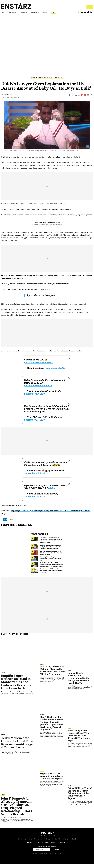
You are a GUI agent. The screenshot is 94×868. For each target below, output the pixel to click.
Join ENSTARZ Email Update (47, 850)
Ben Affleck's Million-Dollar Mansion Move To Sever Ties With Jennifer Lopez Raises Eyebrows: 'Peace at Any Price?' (52, 727)
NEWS (4, 13)
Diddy (11, 524)
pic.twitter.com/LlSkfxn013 (38, 390)
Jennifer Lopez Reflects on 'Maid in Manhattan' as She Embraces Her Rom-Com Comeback (16, 686)
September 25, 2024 (56, 372)
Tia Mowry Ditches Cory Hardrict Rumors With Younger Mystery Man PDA (50, 563)
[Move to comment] (91, 99)
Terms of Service (50, 846)
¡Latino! (69, 13)
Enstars (16, 6)
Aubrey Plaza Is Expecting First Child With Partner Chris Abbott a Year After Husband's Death (51, 557)
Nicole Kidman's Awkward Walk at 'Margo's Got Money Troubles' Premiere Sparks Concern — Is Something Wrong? (51, 569)
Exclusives (17, 13)
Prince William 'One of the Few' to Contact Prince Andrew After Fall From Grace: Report (80, 798)
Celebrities (32, 13)
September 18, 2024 (34, 398)
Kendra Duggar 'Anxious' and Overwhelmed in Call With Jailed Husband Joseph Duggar (79, 682)
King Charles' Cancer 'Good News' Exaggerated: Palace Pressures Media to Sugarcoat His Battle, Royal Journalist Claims (51, 544)
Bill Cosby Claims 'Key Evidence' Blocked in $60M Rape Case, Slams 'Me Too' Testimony (53, 675)
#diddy (52, 492)
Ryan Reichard (7, 98)
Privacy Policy (63, 846)
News (33, 82)
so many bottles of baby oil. (70, 161)
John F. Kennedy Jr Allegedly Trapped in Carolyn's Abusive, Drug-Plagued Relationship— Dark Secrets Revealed (17, 811)
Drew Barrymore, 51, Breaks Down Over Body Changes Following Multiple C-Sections (51, 575)
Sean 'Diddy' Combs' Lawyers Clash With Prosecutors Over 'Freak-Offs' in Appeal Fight (79, 740)
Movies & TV (45, 14)
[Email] (88, 99)
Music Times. (23, 510)
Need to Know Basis (43, 227)
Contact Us (39, 846)
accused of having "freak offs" (50, 314)
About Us (30, 846)
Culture (47, 843)
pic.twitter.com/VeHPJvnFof (39, 367)
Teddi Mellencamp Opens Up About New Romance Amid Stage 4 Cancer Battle (17, 747)
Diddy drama (9, 161)
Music (58, 13)
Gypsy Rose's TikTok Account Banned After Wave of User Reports (52, 780)
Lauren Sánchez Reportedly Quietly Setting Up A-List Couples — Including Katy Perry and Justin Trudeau (51, 551)
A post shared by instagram (41, 299)
